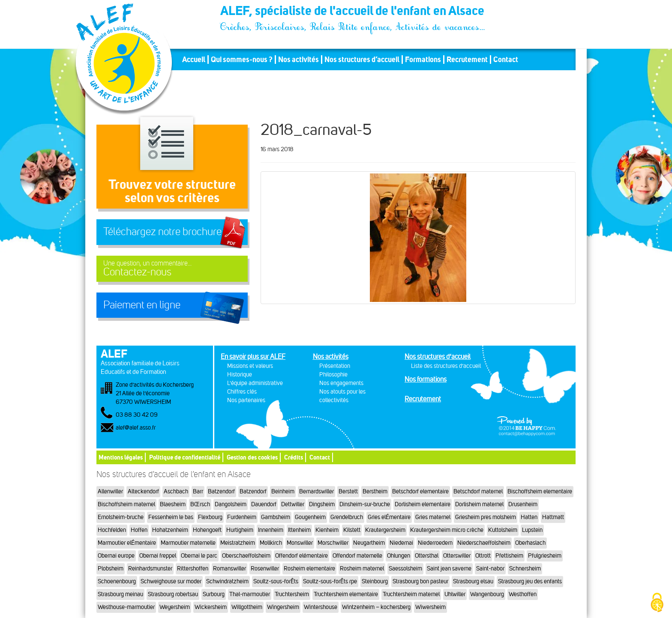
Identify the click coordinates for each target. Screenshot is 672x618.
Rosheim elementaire (309, 569)
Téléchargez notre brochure (162, 232)
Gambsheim (276, 517)
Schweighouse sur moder (171, 581)
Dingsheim (322, 504)
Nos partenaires (246, 400)
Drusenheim (523, 504)
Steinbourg (375, 581)
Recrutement (467, 60)
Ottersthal (427, 556)
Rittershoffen (193, 569)
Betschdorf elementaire (420, 491)
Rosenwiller (265, 569)
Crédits (294, 457)
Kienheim (327, 530)
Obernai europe (116, 556)
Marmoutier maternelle (188, 543)
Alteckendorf (143, 491)
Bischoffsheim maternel (126, 504)
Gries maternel (433, 517)
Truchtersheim (292, 594)
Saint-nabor (490, 569)
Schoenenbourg (117, 581)
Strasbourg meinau (120, 594)
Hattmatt (553, 517)
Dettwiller (293, 504)
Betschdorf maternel (478, 491)
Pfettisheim (509, 556)
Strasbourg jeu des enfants (530, 581)
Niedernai (401, 543)
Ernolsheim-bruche (121, 517)
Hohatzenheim (170, 530)
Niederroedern (435, 543)
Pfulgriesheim (545, 556)
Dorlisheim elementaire (423, 504)
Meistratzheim (238, 543)
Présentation (335, 366)
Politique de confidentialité (185, 457)
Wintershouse (321, 607)
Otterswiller (457, 556)
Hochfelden (112, 530)
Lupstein (532, 530)
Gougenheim (310, 517)
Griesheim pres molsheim (486, 517)
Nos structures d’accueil (362, 60)
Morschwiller (333, 543)
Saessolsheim (405, 569)
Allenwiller (110, 491)
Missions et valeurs (250, 366)
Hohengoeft (207, 530)
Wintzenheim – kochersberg (376, 607)
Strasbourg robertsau (173, 594)
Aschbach (176, 491)
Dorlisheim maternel (479, 504)
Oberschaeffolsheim (246, 556)
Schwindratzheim (227, 581)
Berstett (348, 491)
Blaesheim (173, 504)
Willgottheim (247, 607)
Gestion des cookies (252, 457)
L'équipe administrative (255, 383)
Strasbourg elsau (473, 581)
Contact (506, 60)
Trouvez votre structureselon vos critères (172, 191)
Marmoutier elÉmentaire (127, 543)
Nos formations (426, 379)
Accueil (194, 60)
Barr (198, 491)
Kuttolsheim (503, 530)
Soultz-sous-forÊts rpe (330, 581)
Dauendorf (264, 504)
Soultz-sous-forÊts (276, 581)
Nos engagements (341, 383)
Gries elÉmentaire (389, 517)
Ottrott (483, 556)
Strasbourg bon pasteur (420, 581)
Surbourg (214, 594)
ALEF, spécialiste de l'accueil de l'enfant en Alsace (353, 12)
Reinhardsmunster (150, 569)
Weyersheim (175, 607)
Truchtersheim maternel (411, 594)
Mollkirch (271, 543)
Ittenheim (299, 530)
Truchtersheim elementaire (346, 594)
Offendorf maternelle (357, 556)
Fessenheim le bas (171, 517)
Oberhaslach (530, 543)
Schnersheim (525, 569)
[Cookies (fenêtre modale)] (657, 603)
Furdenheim (242, 517)
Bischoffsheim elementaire (540, 491)
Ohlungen (399, 556)
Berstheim (375, 491)
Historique (240, 375)
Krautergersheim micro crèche (447, 530)
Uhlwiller (455, 594)
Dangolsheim (231, 504)
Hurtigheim (240, 530)
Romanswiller (229, 569)
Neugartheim (369, 543)
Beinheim (283, 491)
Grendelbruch (347, 517)
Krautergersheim (385, 530)
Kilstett (352, 530)
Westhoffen (523, 594)
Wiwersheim (430, 607)
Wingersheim (283, 607)
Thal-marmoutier (250, 594)
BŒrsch (200, 504)
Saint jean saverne (449, 569)
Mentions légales (121, 457)
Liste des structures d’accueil (446, 366)
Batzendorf (221, 491)
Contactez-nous (172, 269)
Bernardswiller (316, 491)
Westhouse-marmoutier (126, 607)
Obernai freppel (158, 556)
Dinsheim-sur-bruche (365, 504)
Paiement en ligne (142, 305)
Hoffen (139, 530)
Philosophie (333, 375)
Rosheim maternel (362, 569)
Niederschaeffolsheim (484, 543)
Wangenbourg (487, 594)
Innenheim (271, 530)
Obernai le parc (199, 556)
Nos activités (298, 60)
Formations (423, 60)
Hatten (529, 517)
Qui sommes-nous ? (242, 60)
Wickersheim (211, 607)
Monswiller (300, 543)
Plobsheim (111, 569)
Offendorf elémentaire (301, 556)
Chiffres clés (242, 392)
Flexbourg (210, 517)
